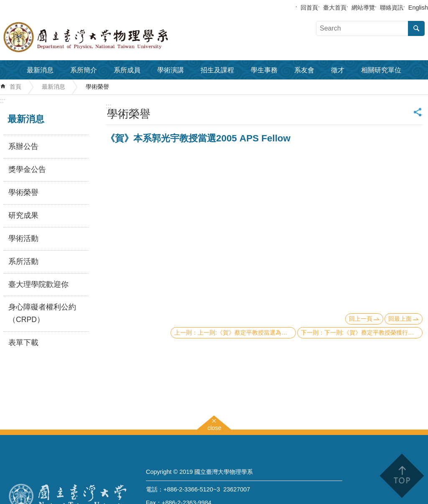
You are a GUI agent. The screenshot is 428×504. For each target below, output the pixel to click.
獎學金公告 (27, 169)
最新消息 (40, 70)
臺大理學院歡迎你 (38, 284)
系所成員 (127, 70)
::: (3, 101)
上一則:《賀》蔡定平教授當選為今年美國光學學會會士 (247, 333)
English (418, 8)
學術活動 (23, 238)
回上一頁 (361, 319)
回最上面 (400, 319)
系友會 (304, 70)
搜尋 (416, 28)
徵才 (338, 70)
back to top (401, 476)
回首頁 (309, 8)
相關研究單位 (381, 70)
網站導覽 (363, 8)
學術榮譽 (97, 87)
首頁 (15, 87)
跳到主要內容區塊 (4, 4)
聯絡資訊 (392, 8)
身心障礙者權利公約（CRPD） (42, 313)
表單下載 (23, 343)
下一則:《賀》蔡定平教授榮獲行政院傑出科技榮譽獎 (373, 333)
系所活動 (23, 261)
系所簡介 (84, 70)
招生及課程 (217, 70)
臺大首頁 (335, 8)
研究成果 (23, 215)
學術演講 (171, 70)
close (214, 427)
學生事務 (264, 70)
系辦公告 (23, 146)
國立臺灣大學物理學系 (104, 37)
